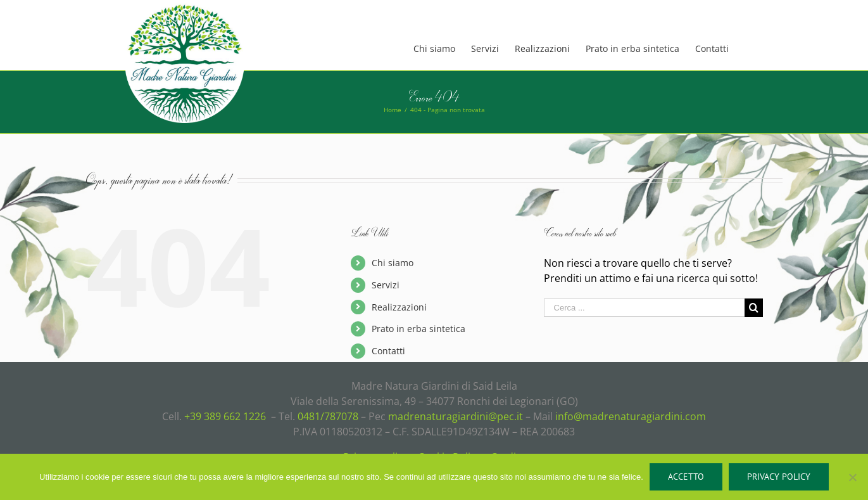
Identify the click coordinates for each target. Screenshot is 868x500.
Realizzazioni (399, 307)
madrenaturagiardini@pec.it (456, 416)
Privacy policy (779, 477)
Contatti (388, 351)
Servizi (386, 285)
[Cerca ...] (645, 308)
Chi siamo (393, 263)
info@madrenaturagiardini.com (631, 416)
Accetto (686, 477)
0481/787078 (328, 416)
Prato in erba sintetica (418, 329)
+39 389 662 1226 (225, 416)
